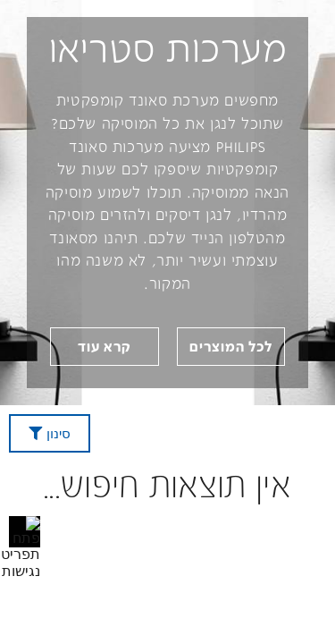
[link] (105, 347)
